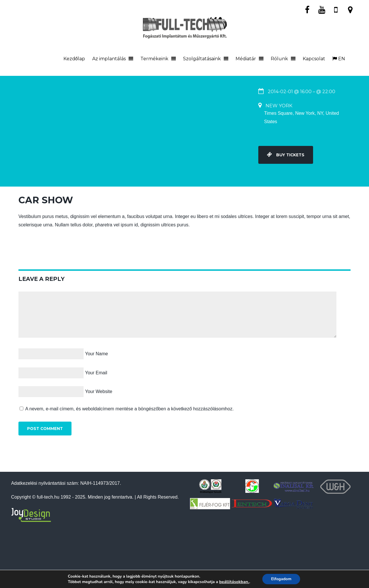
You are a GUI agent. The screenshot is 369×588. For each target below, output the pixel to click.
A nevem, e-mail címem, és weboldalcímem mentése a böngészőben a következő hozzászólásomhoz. (130, 409)
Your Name (96, 354)
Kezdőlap (74, 59)
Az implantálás (109, 59)
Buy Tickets (286, 155)
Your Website (99, 391)
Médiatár (246, 59)
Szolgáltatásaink (202, 59)
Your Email (96, 373)
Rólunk (279, 59)
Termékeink (154, 59)
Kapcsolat (314, 59)
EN (339, 59)
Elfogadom (281, 579)
